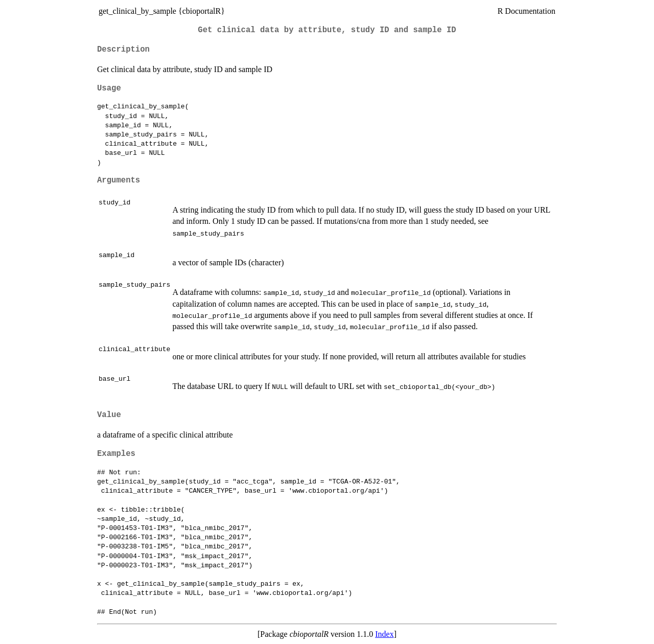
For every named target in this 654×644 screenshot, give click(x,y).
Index (384, 634)
